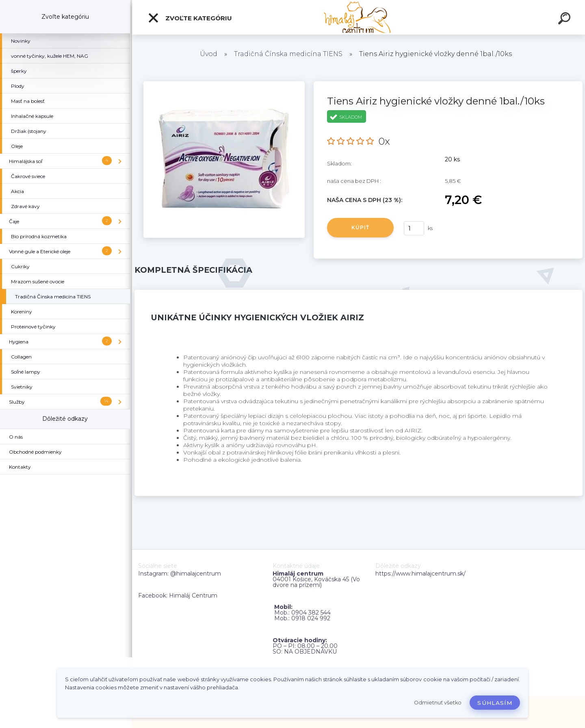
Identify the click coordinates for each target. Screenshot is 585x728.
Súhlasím (495, 703)
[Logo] (359, 17)
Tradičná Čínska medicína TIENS (288, 54)
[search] (565, 20)
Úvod (209, 54)
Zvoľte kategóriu (190, 18)
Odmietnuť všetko (438, 703)
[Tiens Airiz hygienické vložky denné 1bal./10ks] (224, 84)
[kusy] (414, 228)
